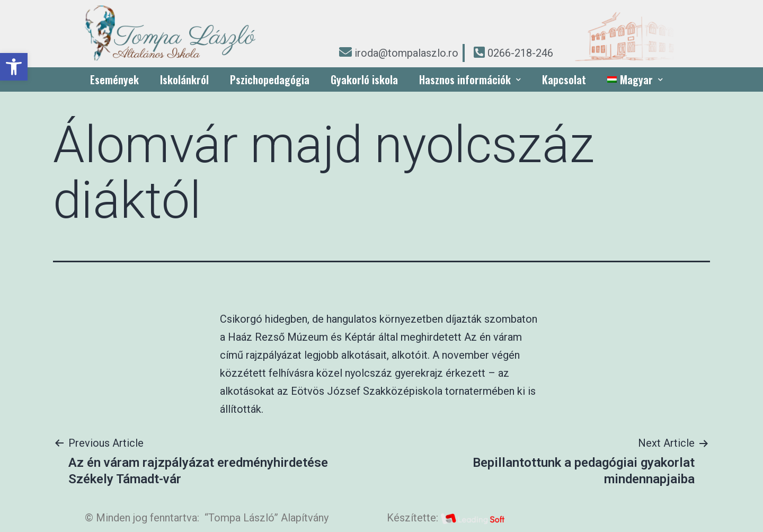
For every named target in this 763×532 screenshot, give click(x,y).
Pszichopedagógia (270, 79)
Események (114, 79)
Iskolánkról (184, 79)
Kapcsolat (564, 79)
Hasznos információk (470, 79)
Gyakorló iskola (364, 79)
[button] (14, 67)
